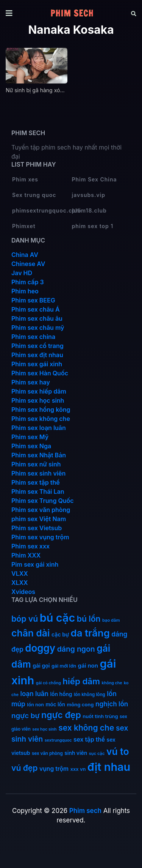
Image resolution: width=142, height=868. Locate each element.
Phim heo (25, 291)
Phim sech (85, 811)
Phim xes (25, 179)
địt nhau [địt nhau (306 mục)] (109, 767)
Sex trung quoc (34, 195)
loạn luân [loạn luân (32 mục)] (34, 694)
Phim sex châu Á (36, 309)
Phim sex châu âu (37, 318)
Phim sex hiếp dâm (39, 391)
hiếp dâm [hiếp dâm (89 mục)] (81, 681)
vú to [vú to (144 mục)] (118, 751)
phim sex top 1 (93, 226)
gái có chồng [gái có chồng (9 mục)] (48, 683)
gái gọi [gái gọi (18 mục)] (41, 666)
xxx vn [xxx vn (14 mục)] (78, 769)
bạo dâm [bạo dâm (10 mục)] (111, 620)
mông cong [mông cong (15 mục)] (80, 704)
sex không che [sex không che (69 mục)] (86, 728)
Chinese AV (28, 264)
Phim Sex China (94, 179)
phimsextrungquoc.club (42, 210)
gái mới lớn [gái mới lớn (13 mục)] (64, 666)
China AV (25, 255)
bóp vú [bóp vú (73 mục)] (25, 619)
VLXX (20, 573)
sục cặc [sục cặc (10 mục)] (97, 753)
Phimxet (24, 226)
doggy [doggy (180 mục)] (40, 648)
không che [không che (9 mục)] (112, 683)
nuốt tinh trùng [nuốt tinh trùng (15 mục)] (100, 716)
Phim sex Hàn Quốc (40, 373)
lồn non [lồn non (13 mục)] (35, 705)
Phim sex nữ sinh (36, 464)
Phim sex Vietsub (37, 528)
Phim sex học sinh (38, 400)
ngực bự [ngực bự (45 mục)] (26, 716)
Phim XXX (26, 555)
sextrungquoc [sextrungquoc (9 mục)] (58, 740)
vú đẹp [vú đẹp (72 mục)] (25, 768)
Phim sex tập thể (36, 482)
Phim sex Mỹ (30, 437)
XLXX (20, 583)
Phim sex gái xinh (37, 364)
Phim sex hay (31, 382)
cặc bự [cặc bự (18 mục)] (60, 634)
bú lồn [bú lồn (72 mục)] (89, 619)
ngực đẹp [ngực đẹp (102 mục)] (61, 715)
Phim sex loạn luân (39, 428)
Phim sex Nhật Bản (39, 455)
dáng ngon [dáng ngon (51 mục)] (76, 649)
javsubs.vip (89, 195)
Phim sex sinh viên (38, 473)
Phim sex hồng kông (41, 410)
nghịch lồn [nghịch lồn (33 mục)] (112, 704)
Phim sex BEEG (33, 300)
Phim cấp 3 (28, 282)
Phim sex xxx (30, 546)
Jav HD (22, 273)
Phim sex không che (41, 419)
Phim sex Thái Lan (38, 491)
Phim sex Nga (31, 446)
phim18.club (89, 210)
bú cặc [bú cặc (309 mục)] (57, 618)
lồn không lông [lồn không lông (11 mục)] (90, 695)
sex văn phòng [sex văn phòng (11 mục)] (47, 753)
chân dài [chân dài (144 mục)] (31, 633)
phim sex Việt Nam (39, 519)
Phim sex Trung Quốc (43, 501)
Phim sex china (33, 337)
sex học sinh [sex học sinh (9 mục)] (44, 729)
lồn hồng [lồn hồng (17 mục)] (61, 694)
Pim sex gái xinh (35, 564)
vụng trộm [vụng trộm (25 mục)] (54, 769)
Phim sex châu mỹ (38, 328)
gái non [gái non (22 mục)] (88, 666)
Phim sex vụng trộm (40, 537)
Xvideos (23, 592)
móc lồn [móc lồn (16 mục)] (55, 704)
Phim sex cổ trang (37, 346)
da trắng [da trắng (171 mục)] (90, 633)
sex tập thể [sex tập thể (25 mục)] (89, 740)
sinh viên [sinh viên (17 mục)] (76, 753)
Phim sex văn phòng (41, 510)
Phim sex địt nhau (37, 355)
